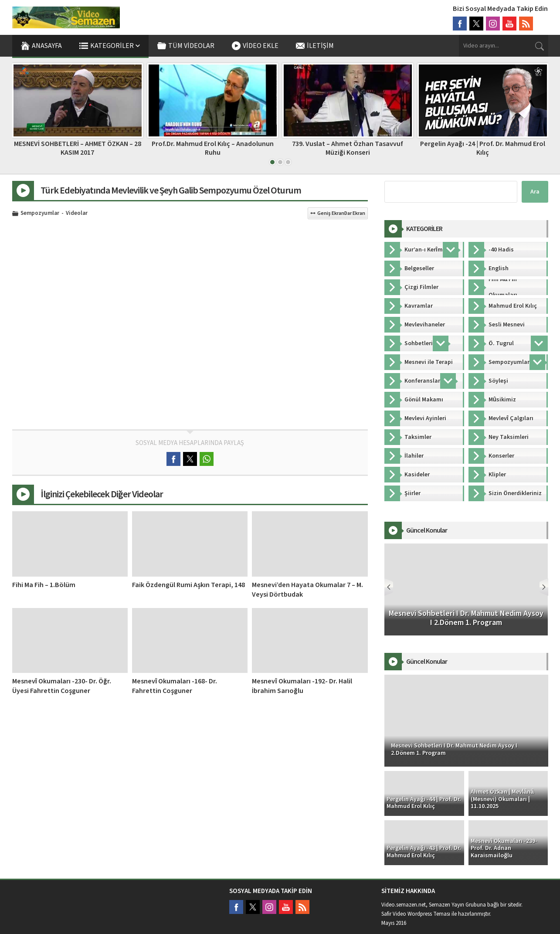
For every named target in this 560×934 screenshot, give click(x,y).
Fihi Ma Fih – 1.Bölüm (44, 585)
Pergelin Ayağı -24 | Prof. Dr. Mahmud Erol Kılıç (483, 148)
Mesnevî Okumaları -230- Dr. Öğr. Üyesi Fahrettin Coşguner (62, 686)
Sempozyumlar (40, 214)
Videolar (77, 214)
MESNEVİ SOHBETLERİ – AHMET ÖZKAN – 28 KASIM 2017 (78, 148)
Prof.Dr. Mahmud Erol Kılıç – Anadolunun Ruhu (213, 148)
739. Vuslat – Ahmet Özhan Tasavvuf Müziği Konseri (348, 148)
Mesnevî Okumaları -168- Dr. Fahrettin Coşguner (175, 686)
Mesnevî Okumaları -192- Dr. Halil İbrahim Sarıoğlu (302, 686)
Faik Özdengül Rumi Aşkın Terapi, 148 (188, 585)
